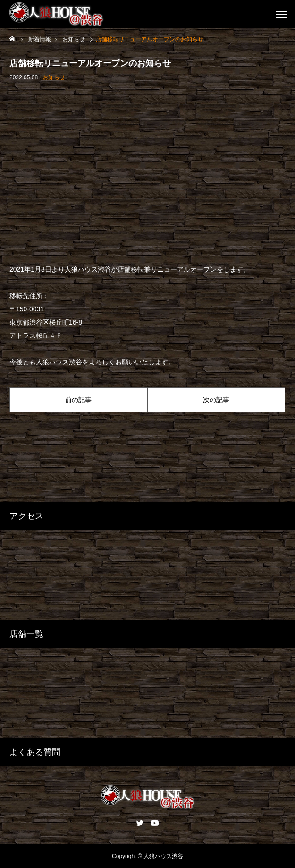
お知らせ (54, 77)
